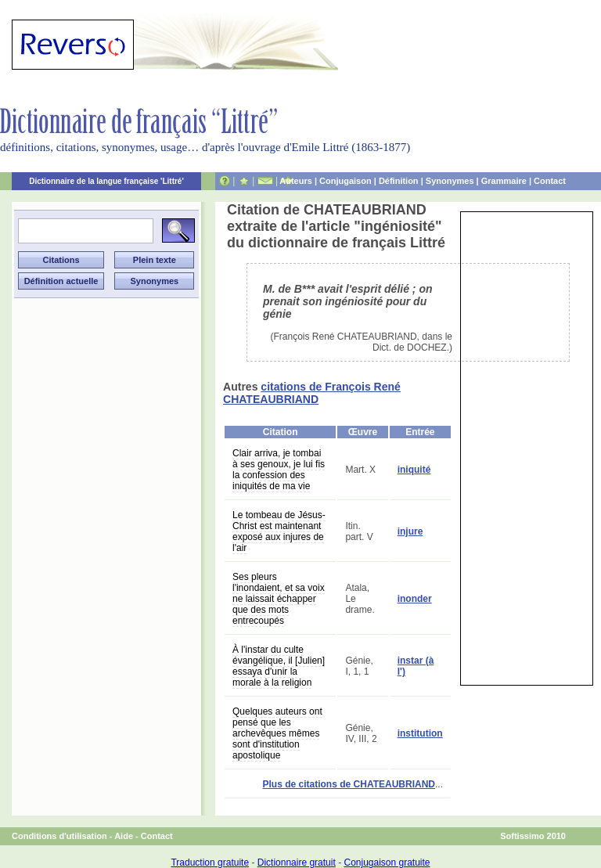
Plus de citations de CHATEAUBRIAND (349, 784)
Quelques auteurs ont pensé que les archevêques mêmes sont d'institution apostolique (277, 733)
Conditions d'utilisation (59, 836)
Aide (124, 836)
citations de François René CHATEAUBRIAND (312, 393)
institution (420, 733)
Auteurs (296, 181)
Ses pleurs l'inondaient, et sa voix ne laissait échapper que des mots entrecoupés (279, 599)
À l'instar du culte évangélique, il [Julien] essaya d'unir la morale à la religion (279, 666)
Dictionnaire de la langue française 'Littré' (106, 181)
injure (410, 531)
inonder (415, 599)
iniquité (414, 470)
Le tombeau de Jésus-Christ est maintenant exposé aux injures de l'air (279, 531)
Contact (550, 181)
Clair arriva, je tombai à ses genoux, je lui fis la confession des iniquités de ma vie (279, 470)
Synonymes (450, 181)
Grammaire (504, 181)
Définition (399, 181)
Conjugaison (345, 181)
